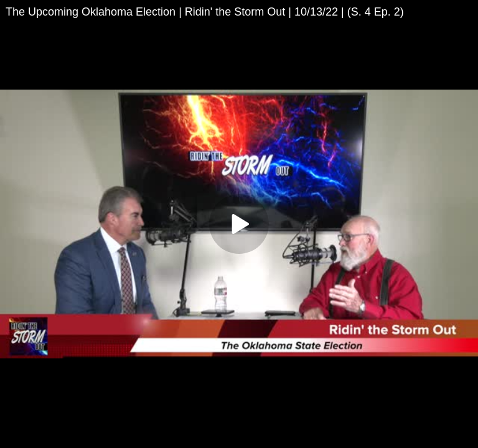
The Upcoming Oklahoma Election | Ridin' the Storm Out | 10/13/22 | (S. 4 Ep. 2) (205, 12)
